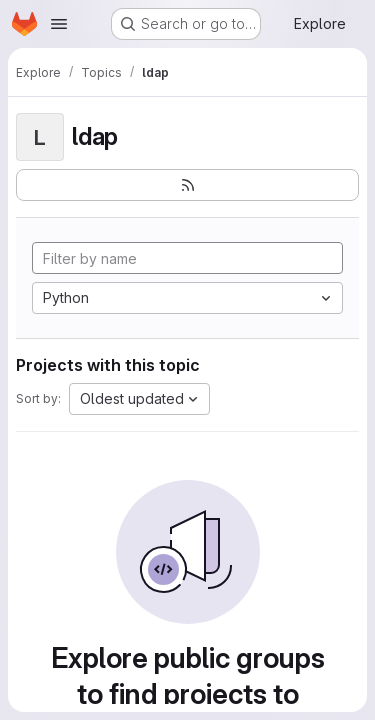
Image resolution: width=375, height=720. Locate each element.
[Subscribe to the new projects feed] (187, 185)
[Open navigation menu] (59, 24)
